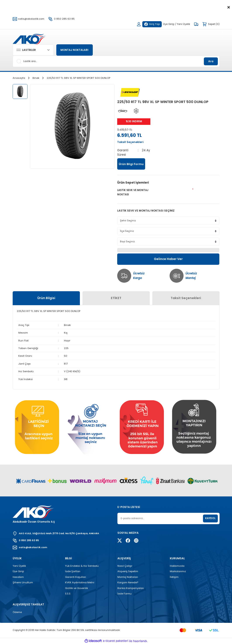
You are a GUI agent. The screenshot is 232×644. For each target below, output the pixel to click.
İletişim (174, 577)
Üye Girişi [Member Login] (169, 24)
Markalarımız (178, 571)
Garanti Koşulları (76, 577)
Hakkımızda (177, 566)
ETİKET (116, 298)
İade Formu (125, 594)
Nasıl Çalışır (125, 566)
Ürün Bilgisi (46, 298)
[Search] (116, 61)
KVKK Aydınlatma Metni (80, 582)
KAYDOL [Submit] (210, 518)
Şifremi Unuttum (23, 582)
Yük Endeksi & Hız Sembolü (82, 566)
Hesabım (18, 577)
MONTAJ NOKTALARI (75, 50)
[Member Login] (139, 24)
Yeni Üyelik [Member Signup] (183, 24)
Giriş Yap (152, 24)
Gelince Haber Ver (168, 259)
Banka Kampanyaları (131, 588)
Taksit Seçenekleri (186, 298)
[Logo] (29, 39)
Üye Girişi (18, 571)
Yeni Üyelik (19, 566)
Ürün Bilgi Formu (131, 164)
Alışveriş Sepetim (128, 571)
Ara (211, 61)
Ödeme (17, 612)
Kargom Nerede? (128, 582)
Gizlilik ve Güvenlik (76, 588)
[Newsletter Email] (168, 518)
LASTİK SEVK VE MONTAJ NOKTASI (133, 192)
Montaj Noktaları (128, 577)
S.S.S (68, 594)
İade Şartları (73, 571)
